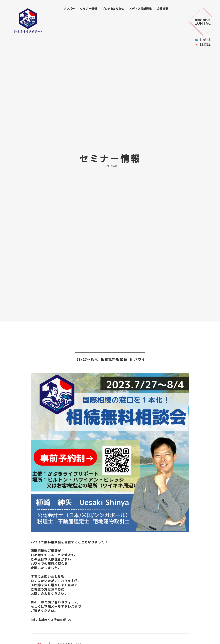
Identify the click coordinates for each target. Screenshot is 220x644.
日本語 (205, 44)
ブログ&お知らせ (113, 9)
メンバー (69, 9)
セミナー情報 (89, 9)
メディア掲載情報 (141, 9)
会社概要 (163, 9)
